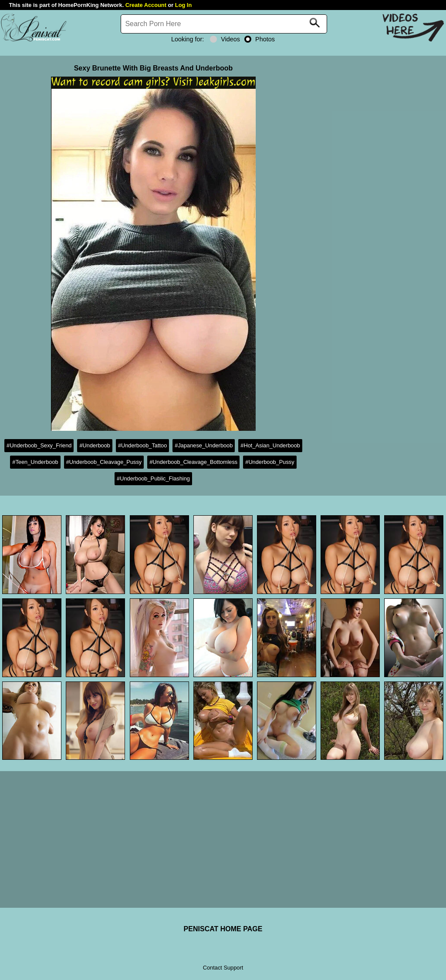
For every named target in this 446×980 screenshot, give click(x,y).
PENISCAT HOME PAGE (223, 929)
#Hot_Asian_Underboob (270, 445)
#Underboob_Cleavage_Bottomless (193, 462)
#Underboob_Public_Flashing (153, 478)
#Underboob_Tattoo (142, 445)
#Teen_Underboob (35, 462)
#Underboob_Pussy (270, 462)
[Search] (224, 24)
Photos (260, 39)
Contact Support (223, 968)
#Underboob (95, 445)
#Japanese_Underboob (204, 445)
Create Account (146, 5)
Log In (183, 5)
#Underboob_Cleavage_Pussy (104, 462)
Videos (225, 39)
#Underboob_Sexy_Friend (39, 445)
